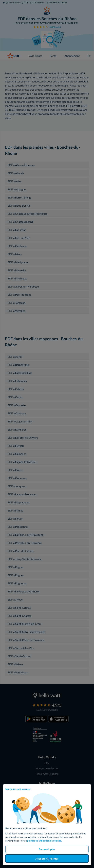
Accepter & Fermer (47, 858)
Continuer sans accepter (18, 789)
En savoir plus (47, 849)
